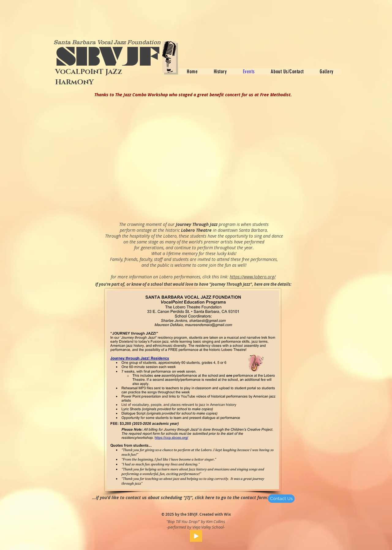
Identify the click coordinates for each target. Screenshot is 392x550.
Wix (227, 514)
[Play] (196, 536)
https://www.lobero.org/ (253, 277)
